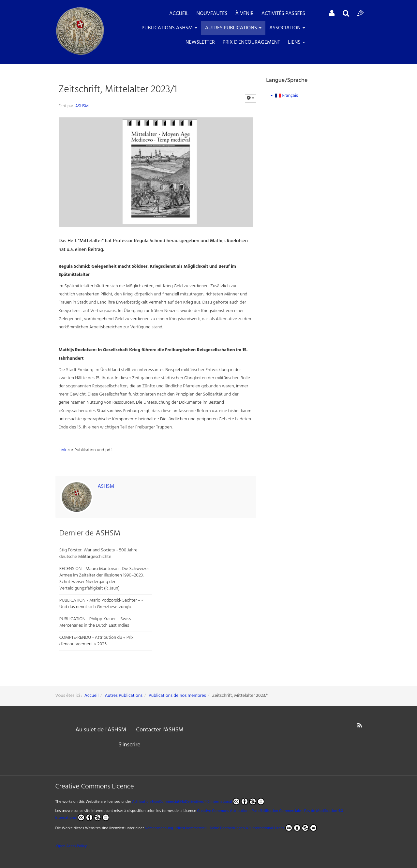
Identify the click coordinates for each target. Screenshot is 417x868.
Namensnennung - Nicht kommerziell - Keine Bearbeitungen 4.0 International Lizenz (215, 828)
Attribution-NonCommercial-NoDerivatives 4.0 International (198, 801)
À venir (245, 14)
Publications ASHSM (169, 28)
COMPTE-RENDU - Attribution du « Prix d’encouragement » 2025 (97, 641)
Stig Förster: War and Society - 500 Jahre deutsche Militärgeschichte (98, 554)
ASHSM (82, 106)
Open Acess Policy (71, 846)
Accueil (92, 696)
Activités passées (283, 14)
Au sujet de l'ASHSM (101, 730)
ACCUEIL (179, 14)
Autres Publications (233, 28)
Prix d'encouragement (251, 42)
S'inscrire (129, 745)
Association (287, 28)
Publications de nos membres (177, 696)
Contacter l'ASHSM (160, 730)
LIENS (297, 42)
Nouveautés (212, 14)
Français (284, 96)
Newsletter (200, 42)
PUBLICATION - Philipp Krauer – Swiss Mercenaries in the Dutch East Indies (95, 622)
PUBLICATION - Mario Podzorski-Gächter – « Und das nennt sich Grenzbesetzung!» (102, 604)
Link (63, 450)
